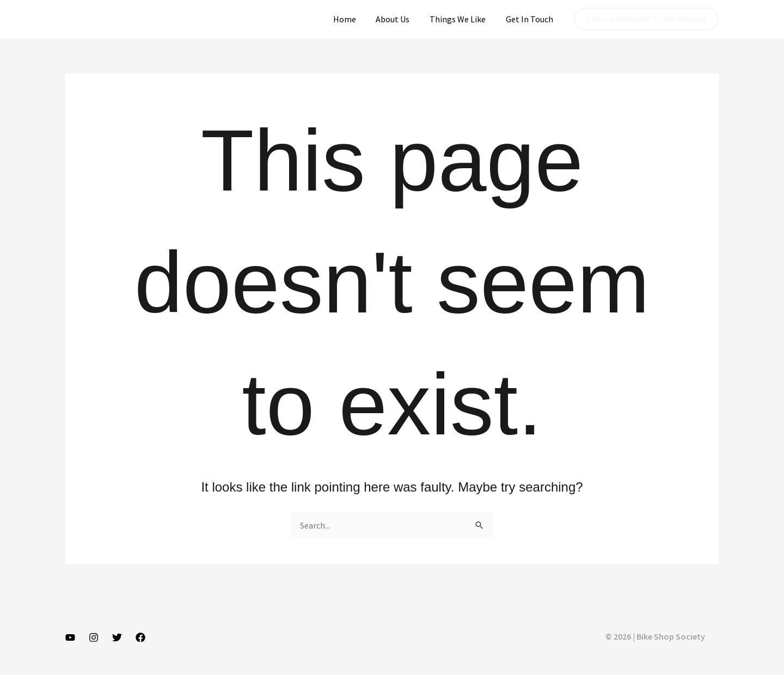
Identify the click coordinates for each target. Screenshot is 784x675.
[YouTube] (70, 637)
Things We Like (461, 19)
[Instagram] (94, 637)
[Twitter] (117, 637)
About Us (399, 19)
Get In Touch (531, 19)
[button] (646, 19)
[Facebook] (140, 637)
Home (353, 19)
